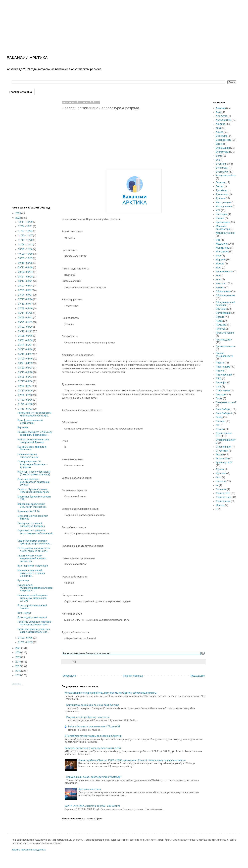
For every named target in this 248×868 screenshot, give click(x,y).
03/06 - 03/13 (26, 377)
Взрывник (23, 427)
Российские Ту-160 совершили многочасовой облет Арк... (34, 414)
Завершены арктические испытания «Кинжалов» (32, 505)
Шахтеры (221, 481)
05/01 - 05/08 (26, 340)
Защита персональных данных (29, 850)
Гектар (220, 186)
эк (217, 485)
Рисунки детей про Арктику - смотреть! (88, 717)
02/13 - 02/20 (26, 391)
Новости (220, 283)
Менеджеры (223, 248)
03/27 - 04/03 (26, 363)
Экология (221, 489)
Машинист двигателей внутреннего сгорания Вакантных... (31, 573)
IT (217, 509)
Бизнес (220, 144)
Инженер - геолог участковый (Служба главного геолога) (34, 473)
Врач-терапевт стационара (33, 566)
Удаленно (221, 473)
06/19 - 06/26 (26, 313)
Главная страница (21, 92)
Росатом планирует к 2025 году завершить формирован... (35, 433)
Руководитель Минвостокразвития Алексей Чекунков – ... (35, 588)
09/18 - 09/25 (26, 263)
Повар (219, 321)
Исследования (224, 206)
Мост (219, 268)
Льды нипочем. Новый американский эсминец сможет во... (32, 558)
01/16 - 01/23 (26, 409)
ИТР (218, 210)
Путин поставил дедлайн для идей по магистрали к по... (34, 631)
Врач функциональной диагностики (30, 422)
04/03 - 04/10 (26, 359)
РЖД (219, 379)
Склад (219, 417)
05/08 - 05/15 (26, 336)
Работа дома (223, 367)
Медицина (222, 244)
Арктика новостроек (90, 789)
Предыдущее (197, 676)
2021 (18, 648)
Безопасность (224, 140)
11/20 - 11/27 (26, 236)
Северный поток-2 (226, 402)
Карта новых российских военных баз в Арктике (93, 705)
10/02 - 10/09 (26, 258)
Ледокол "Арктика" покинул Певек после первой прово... (34, 491)
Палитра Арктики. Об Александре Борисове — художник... (32, 464)
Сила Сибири (223, 409)
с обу (219, 387)
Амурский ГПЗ (224, 120)
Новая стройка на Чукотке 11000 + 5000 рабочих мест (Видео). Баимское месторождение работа (132, 760)
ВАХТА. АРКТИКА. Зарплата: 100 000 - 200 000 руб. (93, 806)
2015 (18, 675)
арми (219, 128)
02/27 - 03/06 (26, 381)
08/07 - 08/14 (26, 286)
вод (218, 160)
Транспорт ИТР (224, 463)
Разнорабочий (224, 375)
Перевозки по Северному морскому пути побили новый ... (35, 533)
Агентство (222, 116)
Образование (223, 291)
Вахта (219, 156)
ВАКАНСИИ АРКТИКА (27, 58)
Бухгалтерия (223, 152)
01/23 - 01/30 (26, 404)
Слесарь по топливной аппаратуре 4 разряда (31, 525)
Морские (221, 260)
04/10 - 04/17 (26, 354)
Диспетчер (222, 194)
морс (219, 256)
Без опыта (222, 136)
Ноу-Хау (220, 287)
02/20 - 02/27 (26, 386)
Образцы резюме (226, 295)
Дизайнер (221, 190)
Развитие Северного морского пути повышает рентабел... (34, 623)
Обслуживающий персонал (225, 304)
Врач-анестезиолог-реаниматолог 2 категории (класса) (34, 482)
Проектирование (225, 333)
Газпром (220, 182)
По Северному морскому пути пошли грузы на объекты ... (34, 550)
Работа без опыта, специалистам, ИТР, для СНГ (94, 727)
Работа (220, 363)
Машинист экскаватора (223, 228)
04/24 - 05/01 (26, 345)
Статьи (220, 429)
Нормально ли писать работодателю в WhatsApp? (94, 777)
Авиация (221, 108)
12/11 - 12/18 (26, 222)
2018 (18, 662)
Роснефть (221, 383)
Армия (220, 132)
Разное (220, 371)
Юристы (220, 505)
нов (218, 275)
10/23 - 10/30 (26, 254)
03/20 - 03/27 (26, 368)
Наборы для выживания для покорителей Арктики (33, 441)
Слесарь (221, 421)
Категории (222, 214)
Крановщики (223, 222)
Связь (219, 398)
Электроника (223, 501)
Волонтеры (222, 168)
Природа (221, 329)
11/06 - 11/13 (26, 245)
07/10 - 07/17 (26, 304)
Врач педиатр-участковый (32, 617)
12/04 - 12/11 (26, 226)
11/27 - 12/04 (26, 231)
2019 (18, 657)
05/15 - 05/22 (26, 331)
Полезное (221, 325)
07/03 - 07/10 (26, 309)
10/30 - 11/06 (26, 249)
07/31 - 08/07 (26, 290)
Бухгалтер (23, 581)
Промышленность (226, 346)
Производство (224, 340)
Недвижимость (224, 271)
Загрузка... (17, 684)
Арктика (220, 124)
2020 (18, 653)
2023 (18, 213)
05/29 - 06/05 (26, 322)
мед (218, 240)
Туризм (220, 469)
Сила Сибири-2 (224, 413)
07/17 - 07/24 (26, 299)
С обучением (223, 391)
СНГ (218, 425)
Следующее (69, 676)
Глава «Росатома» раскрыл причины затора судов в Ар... (35, 542)
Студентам (222, 451)
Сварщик (221, 395)
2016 (18, 671)
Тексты (220, 455)
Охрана (220, 317)
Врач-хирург (24, 613)
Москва (220, 264)
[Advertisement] (100, 23)
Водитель (221, 164)
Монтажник (222, 252)
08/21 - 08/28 (26, 277)
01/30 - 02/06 (26, 400)
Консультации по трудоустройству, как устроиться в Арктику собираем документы (111, 693)
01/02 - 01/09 (26, 642)
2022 (18, 218)
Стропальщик (224, 447)
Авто (219, 112)
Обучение (221, 309)
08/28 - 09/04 (26, 272)
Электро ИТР (223, 493)
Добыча (220, 198)
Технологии (222, 459)
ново (219, 279)
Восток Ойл (222, 172)
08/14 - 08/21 (26, 281)
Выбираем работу (226, 176)
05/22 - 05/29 (26, 327)
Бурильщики (223, 148)
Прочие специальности (224, 355)
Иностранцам (223, 202)
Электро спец (224, 497)
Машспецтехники (226, 233)
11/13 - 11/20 (26, 240)
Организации (223, 313)
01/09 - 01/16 (26, 638)
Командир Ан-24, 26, (29, 511)
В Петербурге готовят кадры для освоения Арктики (93, 736)
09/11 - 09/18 (26, 267)
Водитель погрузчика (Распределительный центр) (93, 748)
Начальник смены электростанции (28, 456)
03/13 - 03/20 (26, 372)
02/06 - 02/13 (26, 395)
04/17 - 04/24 (26, 349)
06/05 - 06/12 (26, 318)
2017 (18, 666)
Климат (220, 218)
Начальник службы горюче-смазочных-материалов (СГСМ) (33, 598)
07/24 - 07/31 (26, 295)
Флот (219, 477)
